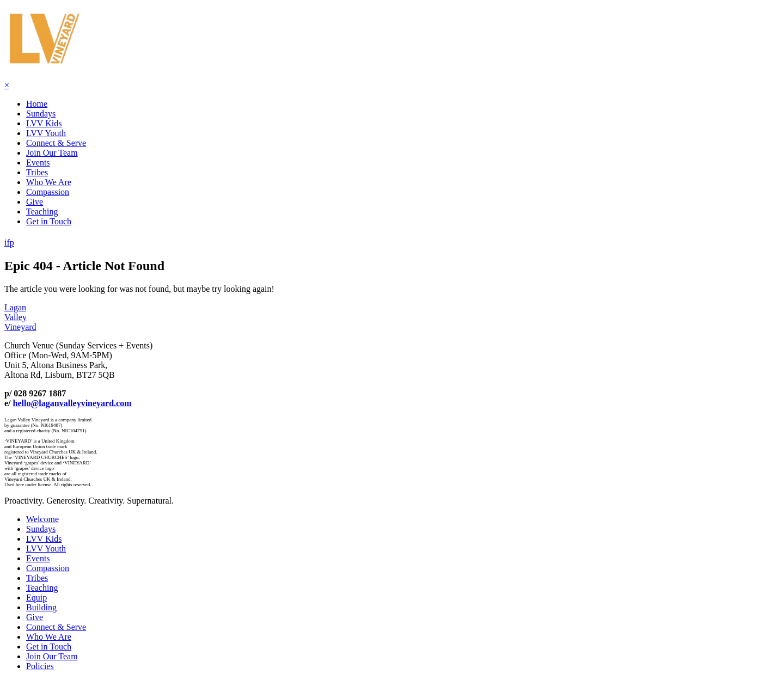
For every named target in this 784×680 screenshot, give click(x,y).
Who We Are (49, 182)
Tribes (37, 172)
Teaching (42, 212)
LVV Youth (46, 133)
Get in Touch (49, 221)
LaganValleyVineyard (20, 317)
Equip (36, 598)
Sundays (41, 114)
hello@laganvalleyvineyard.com (72, 403)
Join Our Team (52, 153)
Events (38, 163)
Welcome (42, 519)
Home (37, 104)
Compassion (48, 192)
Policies (40, 666)
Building (41, 607)
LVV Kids (44, 123)
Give (35, 202)
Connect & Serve (56, 143)
